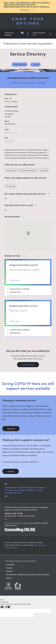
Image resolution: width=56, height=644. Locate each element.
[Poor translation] (7, 607)
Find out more (28, 9)
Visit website (9, 141)
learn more (11, 429)
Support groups (11, 170)
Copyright (9, 568)
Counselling (44, 170)
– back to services (20, 64)
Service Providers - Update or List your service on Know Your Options (28, 575)
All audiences (11, 186)
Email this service (11, 132)
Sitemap (9, 578)
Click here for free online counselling (17, 523)
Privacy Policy (10, 565)
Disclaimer (9, 571)
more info (11, 472)
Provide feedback (28, 365)
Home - (34, 64)
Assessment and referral (28, 170)
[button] (28, 234)
